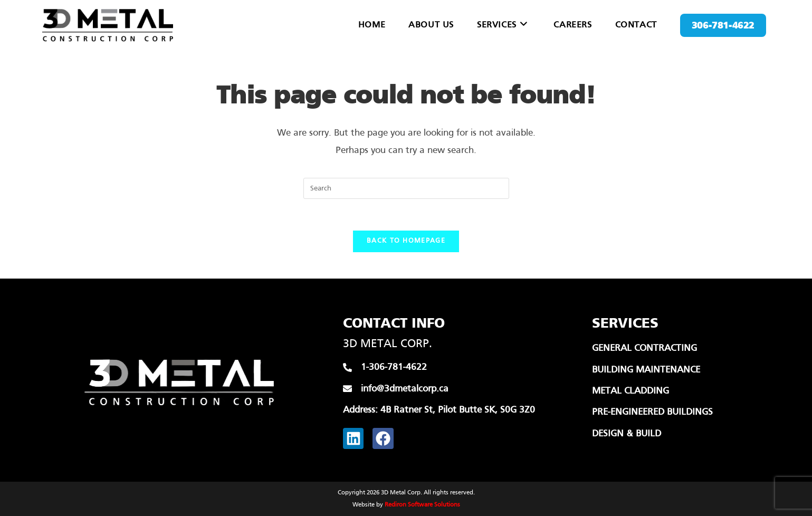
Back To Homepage (406, 241)
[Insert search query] (406, 188)
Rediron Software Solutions (422, 505)
